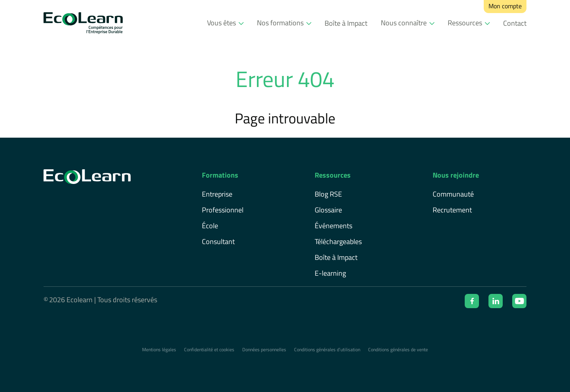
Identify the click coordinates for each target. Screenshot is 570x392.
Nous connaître (404, 23)
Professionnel (223, 210)
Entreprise (217, 194)
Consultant (218, 241)
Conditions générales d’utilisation (327, 349)
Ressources (465, 23)
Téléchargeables (338, 241)
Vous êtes (221, 23)
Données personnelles (264, 349)
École (210, 226)
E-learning (330, 273)
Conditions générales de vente (398, 349)
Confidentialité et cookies (209, 349)
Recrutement (452, 210)
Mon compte (505, 6)
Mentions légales (159, 349)
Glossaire (328, 210)
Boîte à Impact (346, 23)
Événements (333, 226)
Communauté (453, 194)
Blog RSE (328, 194)
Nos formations (280, 23)
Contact (515, 23)
